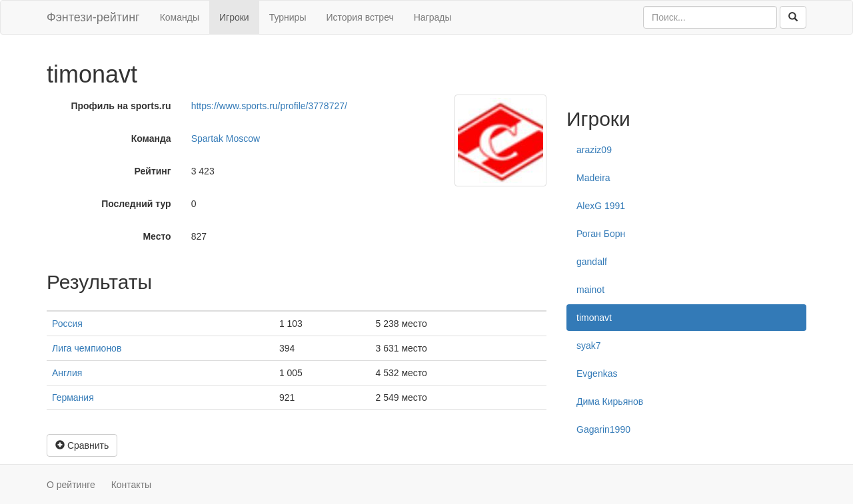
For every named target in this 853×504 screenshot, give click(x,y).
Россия (67, 324)
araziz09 (594, 150)
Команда (151, 138)
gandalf (592, 262)
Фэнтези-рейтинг (93, 17)
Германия (73, 397)
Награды (433, 17)
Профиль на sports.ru (121, 106)
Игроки (234, 17)
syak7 (589, 346)
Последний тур (136, 204)
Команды (180, 17)
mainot (590, 290)
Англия (67, 373)
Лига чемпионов (87, 348)
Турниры (288, 17)
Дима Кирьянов (610, 401)
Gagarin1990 (603, 429)
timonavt (594, 318)
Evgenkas (597, 374)
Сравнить (82, 445)
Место (157, 236)
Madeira (593, 178)
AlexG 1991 (601, 206)
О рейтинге (71, 485)
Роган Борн (601, 234)
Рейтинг (153, 171)
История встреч (360, 17)
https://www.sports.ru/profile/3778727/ (269, 106)
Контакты (131, 485)
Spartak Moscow (226, 138)
